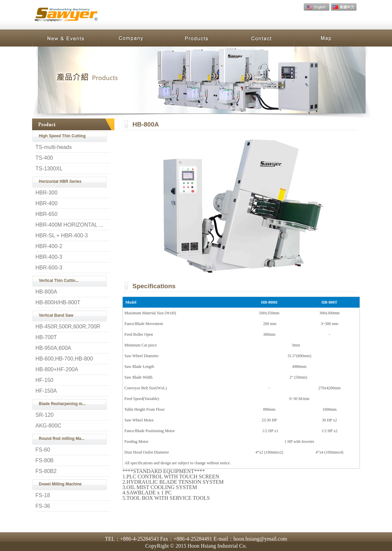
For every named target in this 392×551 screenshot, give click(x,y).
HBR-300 (46, 193)
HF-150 (44, 380)
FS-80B (44, 461)
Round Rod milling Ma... (62, 439)
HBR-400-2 (49, 246)
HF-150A (46, 391)
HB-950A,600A (53, 348)
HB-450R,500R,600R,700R (68, 327)
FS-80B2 (46, 471)
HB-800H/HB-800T (58, 303)
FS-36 (43, 506)
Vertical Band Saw (56, 315)
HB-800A (46, 292)
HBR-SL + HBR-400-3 (62, 236)
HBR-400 (46, 204)
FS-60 (43, 450)
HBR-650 (46, 214)
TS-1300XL (49, 169)
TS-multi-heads (54, 147)
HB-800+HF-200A (57, 370)
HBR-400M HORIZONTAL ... (69, 225)
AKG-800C (48, 426)
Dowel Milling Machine (60, 484)
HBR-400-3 (49, 257)
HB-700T (46, 337)
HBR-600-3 (49, 268)
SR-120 (44, 415)
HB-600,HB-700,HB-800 (64, 359)
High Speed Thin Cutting (62, 136)
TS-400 (44, 158)
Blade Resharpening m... (62, 404)
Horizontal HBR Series (60, 181)
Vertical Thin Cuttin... (59, 281)
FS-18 (43, 495)
